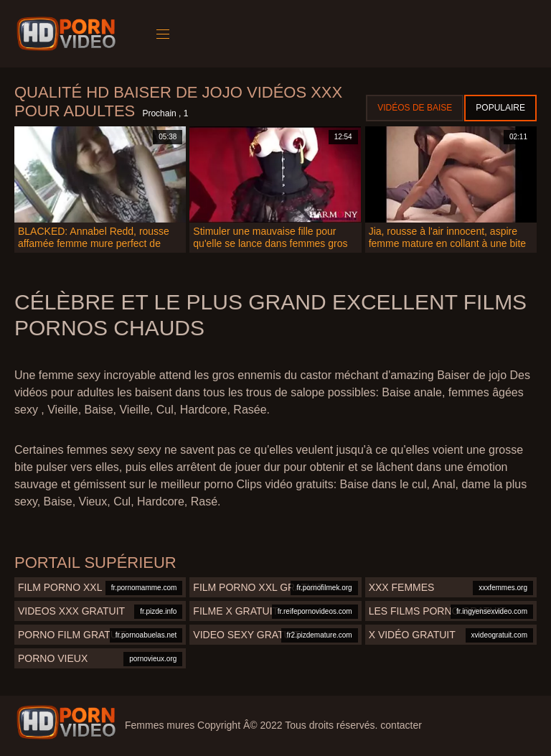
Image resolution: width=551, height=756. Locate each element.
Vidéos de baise (415, 108)
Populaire (500, 108)
